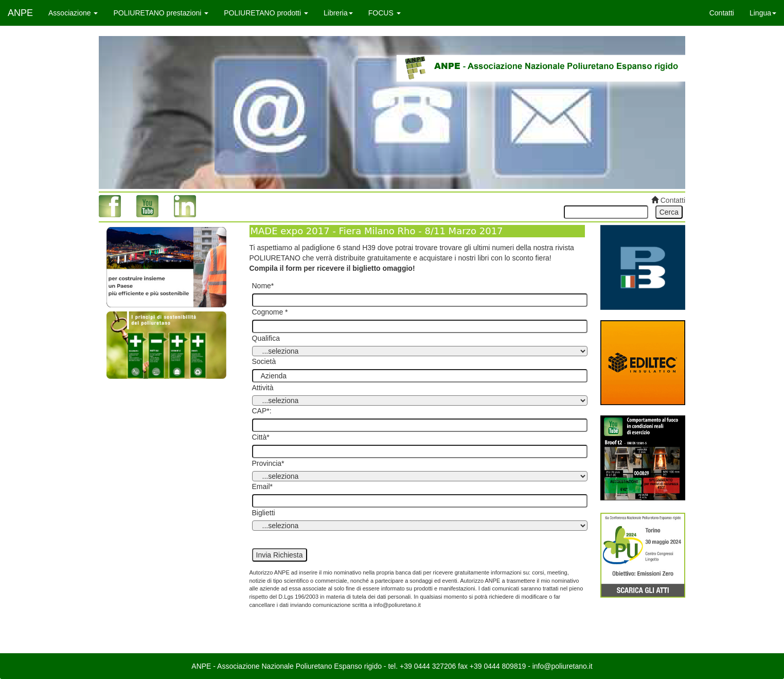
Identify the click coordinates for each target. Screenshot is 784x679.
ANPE (20, 13)
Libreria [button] (338, 13)
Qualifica (266, 338)
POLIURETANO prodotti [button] (266, 13)
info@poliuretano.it (563, 666)
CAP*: (262, 411)
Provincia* (268, 463)
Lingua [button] (763, 13)
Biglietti (264, 513)
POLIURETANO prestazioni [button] (161, 13)
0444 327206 (435, 666)
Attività (263, 388)
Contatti (722, 13)
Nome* (263, 286)
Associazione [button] (73, 13)
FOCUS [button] (385, 13)
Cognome (268, 312)
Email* (262, 486)
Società (264, 361)
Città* (261, 437)
